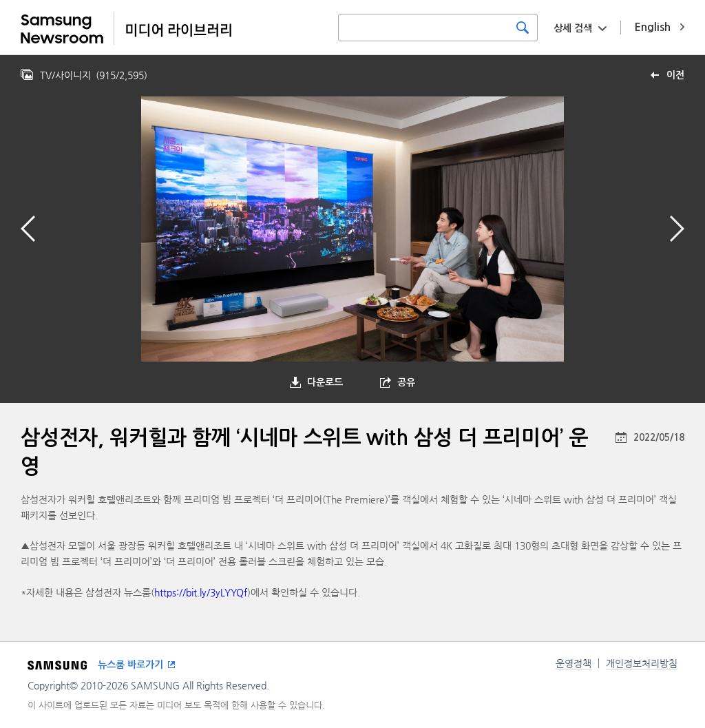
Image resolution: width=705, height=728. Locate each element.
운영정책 (574, 663)
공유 (406, 382)
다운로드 (325, 382)
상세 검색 (573, 28)
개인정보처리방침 (642, 663)
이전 (675, 75)
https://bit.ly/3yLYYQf (201, 592)
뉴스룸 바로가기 (130, 665)
